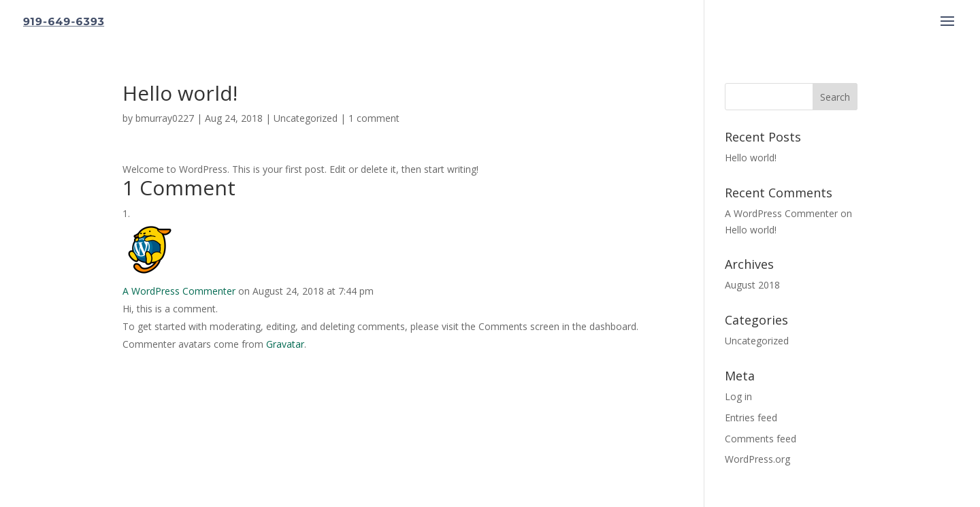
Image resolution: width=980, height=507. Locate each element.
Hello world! (751, 158)
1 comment (374, 118)
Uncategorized (306, 118)
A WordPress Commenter (179, 291)
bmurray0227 (165, 118)
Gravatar (285, 344)
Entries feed (751, 418)
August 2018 (752, 285)
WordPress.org (757, 459)
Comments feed (761, 439)
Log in (738, 396)
